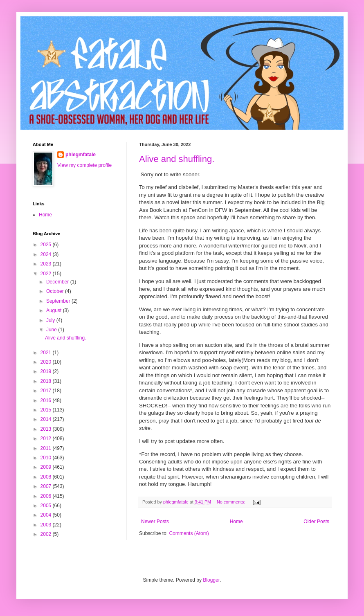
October (56, 291)
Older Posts (316, 522)
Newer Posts (155, 522)
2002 (47, 534)
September (59, 301)
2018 (47, 381)
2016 (47, 400)
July (51, 320)
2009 (47, 467)
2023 (47, 264)
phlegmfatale (81, 155)
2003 (47, 525)
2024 (47, 254)
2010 (47, 458)
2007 (47, 486)
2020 (47, 362)
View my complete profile (84, 165)
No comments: (232, 502)
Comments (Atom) (189, 533)
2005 (47, 506)
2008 (47, 477)
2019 (47, 371)
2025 (47, 245)
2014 (47, 419)
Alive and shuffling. (177, 159)
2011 (47, 448)
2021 (47, 353)
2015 (47, 410)
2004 (47, 515)
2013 (47, 429)
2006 (47, 496)
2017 (47, 391)
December (58, 282)
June (52, 330)
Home (236, 522)
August (55, 310)
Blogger (211, 580)
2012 (47, 438)
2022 (47, 274)
